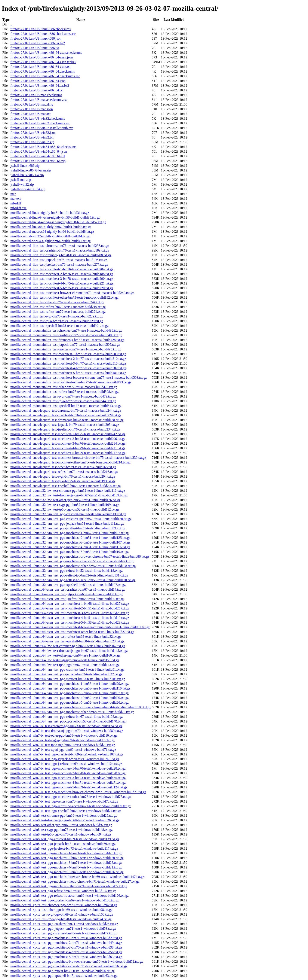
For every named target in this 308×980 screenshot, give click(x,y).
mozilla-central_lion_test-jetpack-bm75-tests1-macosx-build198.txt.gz (58, 260)
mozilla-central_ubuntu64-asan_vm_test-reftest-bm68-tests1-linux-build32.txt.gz (66, 637)
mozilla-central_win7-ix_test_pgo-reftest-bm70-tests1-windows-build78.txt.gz (64, 801)
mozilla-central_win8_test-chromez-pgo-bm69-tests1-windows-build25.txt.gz (64, 815)
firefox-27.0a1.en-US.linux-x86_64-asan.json (41, 57)
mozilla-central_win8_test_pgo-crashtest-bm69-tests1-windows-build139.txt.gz (65, 839)
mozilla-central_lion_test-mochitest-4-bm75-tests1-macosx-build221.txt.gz (62, 283)
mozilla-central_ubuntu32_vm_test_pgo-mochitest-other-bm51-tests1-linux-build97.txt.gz (72, 561)
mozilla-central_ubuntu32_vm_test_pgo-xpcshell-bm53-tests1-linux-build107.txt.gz (68, 585)
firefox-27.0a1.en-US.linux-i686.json (36, 38)
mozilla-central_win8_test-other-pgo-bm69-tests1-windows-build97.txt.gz (61, 825)
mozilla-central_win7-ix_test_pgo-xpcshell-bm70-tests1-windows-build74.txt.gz (65, 811)
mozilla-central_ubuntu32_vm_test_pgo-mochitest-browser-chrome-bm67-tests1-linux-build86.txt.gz (80, 556)
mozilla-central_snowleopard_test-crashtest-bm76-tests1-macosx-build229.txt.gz (66, 415)
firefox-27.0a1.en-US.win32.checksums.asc (40, 123)
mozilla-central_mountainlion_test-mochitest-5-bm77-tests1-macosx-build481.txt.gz (68, 373)
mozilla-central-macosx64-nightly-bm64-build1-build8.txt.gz (52, 232)
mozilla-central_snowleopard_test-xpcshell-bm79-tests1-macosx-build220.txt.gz (65, 486)
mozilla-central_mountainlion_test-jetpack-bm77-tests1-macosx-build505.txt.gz (65, 345)
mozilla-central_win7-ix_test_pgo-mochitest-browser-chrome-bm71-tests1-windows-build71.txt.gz (78, 792)
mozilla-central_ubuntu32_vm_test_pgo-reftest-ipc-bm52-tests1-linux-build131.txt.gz (69, 575)
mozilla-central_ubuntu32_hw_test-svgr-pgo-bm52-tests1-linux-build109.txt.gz (65, 505)
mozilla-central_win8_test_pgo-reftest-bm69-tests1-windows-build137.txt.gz (63, 891)
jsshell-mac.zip (21, 180)
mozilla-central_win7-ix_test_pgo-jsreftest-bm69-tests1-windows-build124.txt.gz (66, 764)
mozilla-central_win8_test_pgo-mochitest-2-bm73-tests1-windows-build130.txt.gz (67, 858)
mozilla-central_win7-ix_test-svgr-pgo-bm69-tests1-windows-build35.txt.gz (62, 740)
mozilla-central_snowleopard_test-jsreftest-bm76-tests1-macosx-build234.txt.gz (65, 429)
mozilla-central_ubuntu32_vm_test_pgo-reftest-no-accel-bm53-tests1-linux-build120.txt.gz (73, 580)
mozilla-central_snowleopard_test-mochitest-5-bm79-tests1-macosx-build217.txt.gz (68, 453)
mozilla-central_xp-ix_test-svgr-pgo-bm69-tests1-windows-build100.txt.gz (62, 914)
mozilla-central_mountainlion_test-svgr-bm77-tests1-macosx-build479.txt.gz (63, 396)
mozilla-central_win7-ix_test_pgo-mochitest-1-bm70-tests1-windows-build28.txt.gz (68, 768)
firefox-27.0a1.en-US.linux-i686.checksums (40, 29)
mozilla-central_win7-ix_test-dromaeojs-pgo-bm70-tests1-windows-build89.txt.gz (67, 731)
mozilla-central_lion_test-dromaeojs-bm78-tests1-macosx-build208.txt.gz (61, 255)
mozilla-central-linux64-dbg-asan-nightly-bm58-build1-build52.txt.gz (58, 222)
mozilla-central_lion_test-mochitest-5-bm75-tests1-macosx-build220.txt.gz (62, 288)
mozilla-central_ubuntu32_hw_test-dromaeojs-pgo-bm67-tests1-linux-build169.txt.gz (69, 495)
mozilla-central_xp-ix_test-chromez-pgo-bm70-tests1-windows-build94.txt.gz (64, 905)
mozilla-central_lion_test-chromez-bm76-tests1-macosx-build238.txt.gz (59, 246)
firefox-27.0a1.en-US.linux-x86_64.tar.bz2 (40, 86)
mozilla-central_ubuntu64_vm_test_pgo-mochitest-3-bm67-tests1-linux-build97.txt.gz (69, 693)
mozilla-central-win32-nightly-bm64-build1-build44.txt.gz (50, 236)
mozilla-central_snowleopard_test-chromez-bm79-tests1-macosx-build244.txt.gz (66, 410)
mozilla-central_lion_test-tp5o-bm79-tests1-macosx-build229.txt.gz (57, 321)
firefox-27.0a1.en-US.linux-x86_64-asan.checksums (46, 53)
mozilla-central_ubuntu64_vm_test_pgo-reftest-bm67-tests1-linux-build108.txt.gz (66, 717)
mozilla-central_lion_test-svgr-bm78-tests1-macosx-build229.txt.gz (56, 316)
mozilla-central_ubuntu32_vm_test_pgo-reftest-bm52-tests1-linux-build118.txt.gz (66, 571)
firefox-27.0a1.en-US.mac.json (31, 109)
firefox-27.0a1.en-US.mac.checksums (36, 95)
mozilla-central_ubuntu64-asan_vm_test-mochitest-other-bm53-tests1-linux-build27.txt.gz (72, 632)
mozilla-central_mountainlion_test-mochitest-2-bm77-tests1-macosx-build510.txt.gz (68, 359)
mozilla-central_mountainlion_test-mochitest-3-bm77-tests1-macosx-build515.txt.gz (68, 363)
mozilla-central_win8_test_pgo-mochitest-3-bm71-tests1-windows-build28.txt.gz (66, 863)
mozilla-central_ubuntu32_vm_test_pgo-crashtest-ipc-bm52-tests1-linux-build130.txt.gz (71, 519)
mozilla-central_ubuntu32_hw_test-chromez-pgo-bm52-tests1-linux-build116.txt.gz (68, 491)
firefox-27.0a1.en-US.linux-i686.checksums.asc (43, 34)
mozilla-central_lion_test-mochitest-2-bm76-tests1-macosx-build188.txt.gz (62, 274)
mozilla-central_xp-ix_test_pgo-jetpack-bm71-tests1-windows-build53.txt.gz (63, 929)
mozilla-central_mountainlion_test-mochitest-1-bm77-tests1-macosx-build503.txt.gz (68, 354)
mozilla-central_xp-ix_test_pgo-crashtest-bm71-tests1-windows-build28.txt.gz (64, 924)
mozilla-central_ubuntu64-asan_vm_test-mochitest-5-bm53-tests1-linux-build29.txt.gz (70, 622)
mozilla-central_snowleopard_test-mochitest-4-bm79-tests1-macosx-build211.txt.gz (68, 448)
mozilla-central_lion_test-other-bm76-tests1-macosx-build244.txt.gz (57, 302)
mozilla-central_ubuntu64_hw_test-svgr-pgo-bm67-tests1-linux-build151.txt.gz (65, 660)
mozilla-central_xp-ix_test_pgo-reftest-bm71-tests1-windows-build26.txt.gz (62, 971)
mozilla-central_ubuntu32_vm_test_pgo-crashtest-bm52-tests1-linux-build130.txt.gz (68, 514)
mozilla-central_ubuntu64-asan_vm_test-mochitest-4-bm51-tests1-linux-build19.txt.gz (70, 618)
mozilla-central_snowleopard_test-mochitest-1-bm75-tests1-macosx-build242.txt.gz (68, 434)
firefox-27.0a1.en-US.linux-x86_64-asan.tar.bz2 (43, 62)
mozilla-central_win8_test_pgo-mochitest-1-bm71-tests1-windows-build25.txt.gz (66, 853)
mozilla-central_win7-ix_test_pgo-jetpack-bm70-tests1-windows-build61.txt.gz (65, 759)
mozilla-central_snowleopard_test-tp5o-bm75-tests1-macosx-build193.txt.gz (63, 481)
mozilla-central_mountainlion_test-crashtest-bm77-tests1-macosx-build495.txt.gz (66, 335)
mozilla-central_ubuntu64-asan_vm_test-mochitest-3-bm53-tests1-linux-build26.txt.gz (70, 613)
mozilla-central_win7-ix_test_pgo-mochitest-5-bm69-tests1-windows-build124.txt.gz (69, 787)
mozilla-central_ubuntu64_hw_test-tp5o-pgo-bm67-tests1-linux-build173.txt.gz (65, 665)
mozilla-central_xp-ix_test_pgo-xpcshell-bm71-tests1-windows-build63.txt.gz (64, 976)
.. (11, 24)
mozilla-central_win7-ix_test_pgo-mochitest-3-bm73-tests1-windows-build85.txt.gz (68, 778)
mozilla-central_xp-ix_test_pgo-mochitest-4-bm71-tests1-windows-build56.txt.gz (66, 952)
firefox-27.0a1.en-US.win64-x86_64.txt (38, 156)
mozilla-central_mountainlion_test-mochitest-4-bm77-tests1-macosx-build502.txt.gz (68, 368)
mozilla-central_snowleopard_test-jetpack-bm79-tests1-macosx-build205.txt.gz (65, 425)
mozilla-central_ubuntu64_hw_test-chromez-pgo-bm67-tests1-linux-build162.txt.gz (68, 646)
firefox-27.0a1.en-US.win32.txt (32, 137)
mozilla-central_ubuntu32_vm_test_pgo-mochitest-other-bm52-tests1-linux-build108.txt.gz (73, 566)
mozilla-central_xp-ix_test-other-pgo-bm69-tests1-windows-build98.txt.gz (61, 910)
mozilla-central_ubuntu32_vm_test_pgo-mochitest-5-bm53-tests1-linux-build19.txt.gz (69, 552)
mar (13, 194)
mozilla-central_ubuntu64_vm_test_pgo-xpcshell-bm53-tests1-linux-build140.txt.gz (68, 721)
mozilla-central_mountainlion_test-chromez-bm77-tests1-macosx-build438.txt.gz (66, 330)
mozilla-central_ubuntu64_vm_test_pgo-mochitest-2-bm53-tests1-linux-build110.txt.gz (70, 688)
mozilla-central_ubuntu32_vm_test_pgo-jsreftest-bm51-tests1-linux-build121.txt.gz (68, 528)
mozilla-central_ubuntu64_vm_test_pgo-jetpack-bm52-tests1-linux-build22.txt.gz (66, 674)
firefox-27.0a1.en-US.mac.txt (30, 114)
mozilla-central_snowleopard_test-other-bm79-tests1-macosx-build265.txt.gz (63, 467)
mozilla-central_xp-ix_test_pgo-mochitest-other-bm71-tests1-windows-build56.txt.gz (69, 966)
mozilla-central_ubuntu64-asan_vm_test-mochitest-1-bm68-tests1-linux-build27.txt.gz (70, 604)
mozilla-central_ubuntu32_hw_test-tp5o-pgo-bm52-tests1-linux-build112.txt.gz (65, 509)
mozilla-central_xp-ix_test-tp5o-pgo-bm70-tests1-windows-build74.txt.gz (61, 919)
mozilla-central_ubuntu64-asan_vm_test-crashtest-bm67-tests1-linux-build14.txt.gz (67, 589)
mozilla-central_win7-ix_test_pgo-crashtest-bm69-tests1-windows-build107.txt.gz (67, 754)
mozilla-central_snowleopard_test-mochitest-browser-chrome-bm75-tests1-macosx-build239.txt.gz (78, 458)
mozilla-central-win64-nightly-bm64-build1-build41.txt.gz (50, 241)
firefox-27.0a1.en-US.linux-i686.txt (35, 48)
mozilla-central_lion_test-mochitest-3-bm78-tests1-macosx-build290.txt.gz (62, 279)
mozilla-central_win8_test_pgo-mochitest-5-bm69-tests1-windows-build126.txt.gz (67, 872)
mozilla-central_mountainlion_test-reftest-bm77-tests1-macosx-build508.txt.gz (64, 392)
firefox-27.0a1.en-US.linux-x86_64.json (38, 81)
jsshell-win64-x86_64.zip (28, 189)
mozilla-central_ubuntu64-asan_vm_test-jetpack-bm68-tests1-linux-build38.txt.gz (66, 594)
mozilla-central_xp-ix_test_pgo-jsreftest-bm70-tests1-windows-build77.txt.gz (64, 933)
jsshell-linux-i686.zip (25, 166)
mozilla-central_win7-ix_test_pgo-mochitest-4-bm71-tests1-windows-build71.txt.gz (68, 783)
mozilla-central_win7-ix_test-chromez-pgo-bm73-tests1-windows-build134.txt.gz (66, 726)
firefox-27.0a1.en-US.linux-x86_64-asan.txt (40, 67)
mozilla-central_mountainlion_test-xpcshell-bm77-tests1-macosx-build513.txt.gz (66, 406)
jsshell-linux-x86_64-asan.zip (31, 170)
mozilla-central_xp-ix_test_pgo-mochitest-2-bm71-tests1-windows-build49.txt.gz (66, 943)
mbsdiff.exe (18, 208)
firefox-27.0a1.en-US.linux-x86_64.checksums (42, 71)
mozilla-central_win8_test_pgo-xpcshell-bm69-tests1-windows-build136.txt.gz (64, 900)
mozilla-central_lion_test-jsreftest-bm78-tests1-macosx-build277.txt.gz (59, 264)
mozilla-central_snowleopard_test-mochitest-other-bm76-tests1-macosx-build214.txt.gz (70, 462)
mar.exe (16, 199)
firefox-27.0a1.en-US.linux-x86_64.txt (37, 90)
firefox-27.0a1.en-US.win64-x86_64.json (39, 151)
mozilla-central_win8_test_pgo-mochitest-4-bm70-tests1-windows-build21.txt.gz (66, 867)
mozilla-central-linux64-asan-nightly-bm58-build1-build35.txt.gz (55, 217)
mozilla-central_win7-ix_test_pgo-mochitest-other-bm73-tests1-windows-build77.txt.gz (70, 797)
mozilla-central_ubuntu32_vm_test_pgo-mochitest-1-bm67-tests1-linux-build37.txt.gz (69, 533)
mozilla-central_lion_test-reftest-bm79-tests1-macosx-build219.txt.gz (58, 307)
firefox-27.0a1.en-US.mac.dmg (32, 104)
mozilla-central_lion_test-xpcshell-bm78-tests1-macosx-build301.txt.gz (59, 326)
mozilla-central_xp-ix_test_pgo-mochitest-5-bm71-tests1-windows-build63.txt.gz (66, 957)
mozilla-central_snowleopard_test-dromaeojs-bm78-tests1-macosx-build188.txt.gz (67, 420)
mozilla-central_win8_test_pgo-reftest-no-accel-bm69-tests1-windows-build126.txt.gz (69, 896)
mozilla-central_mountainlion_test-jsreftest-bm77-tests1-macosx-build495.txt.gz (65, 349)
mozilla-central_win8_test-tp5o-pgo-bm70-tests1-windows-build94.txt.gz (61, 834)
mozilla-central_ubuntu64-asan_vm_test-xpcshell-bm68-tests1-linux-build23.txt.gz (67, 641)
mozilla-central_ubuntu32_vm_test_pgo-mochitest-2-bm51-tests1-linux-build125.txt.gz (70, 538)
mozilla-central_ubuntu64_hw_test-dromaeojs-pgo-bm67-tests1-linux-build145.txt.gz (69, 651)
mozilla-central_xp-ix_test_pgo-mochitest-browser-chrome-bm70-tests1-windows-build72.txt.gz (76, 961)
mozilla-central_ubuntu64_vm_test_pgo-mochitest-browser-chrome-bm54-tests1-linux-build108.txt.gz (81, 707)
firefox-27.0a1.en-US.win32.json (33, 133)
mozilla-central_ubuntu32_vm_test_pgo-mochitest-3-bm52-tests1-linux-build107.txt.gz (70, 542)
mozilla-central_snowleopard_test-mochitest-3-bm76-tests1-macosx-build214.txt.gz (68, 443)
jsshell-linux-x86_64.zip (27, 175)
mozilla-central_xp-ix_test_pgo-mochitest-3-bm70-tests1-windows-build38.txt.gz (66, 947)
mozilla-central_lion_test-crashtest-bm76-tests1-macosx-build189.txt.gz (60, 250)
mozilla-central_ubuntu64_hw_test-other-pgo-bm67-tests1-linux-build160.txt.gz (65, 655)
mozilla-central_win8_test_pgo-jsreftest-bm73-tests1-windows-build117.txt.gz (64, 848)
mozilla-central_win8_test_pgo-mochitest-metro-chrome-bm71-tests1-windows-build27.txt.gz (75, 881)
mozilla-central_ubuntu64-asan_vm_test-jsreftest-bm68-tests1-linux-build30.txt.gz (67, 599)
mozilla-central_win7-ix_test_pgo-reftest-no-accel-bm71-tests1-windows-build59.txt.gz (70, 806)
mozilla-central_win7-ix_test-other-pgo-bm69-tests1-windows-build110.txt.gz (64, 735)
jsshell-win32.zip (22, 184)
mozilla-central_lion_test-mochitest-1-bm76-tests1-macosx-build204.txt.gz (62, 269)
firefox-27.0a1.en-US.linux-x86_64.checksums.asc (45, 76)
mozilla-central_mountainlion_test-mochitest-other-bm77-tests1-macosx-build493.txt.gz (71, 382)
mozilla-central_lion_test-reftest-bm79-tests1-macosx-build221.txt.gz (58, 312)
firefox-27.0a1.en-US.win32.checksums (38, 118)
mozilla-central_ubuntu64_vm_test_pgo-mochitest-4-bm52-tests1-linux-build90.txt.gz (69, 698)
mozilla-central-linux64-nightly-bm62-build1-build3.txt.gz (50, 227)
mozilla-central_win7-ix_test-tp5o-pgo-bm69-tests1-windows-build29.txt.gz (63, 745)
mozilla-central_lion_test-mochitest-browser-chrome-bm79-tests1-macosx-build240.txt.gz (72, 293)
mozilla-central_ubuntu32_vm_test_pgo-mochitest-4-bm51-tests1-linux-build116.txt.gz (70, 547)
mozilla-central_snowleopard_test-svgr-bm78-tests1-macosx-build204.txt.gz (63, 476)
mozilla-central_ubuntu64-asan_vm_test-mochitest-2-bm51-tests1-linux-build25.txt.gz (70, 608)
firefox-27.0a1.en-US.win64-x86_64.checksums (43, 147)
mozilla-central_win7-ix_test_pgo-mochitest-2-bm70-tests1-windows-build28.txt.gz (68, 773)
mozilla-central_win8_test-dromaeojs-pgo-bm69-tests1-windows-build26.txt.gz (65, 820)
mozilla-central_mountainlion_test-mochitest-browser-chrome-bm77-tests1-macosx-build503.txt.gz (78, 378)
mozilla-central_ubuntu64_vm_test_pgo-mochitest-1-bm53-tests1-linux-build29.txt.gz (69, 684)
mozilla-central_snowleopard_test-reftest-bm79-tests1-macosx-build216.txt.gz (64, 472)
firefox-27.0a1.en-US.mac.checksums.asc (39, 100)
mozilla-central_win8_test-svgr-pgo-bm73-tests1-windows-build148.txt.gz (61, 830)
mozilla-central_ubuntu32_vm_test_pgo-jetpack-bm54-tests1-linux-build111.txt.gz (67, 524)
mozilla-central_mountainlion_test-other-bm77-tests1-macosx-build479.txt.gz (64, 387)
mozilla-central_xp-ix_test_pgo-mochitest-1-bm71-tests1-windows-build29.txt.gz (66, 938)
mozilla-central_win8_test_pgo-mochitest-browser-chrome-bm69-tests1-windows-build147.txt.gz (77, 877)
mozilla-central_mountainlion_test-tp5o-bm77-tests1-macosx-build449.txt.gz (63, 401)
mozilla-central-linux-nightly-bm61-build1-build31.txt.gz (50, 213)
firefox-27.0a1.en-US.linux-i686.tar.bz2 (38, 43)
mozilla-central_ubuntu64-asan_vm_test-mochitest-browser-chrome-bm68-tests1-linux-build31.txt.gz (80, 627)
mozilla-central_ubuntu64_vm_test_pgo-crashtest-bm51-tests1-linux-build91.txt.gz (67, 669)
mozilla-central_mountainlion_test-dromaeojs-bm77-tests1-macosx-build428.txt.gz (67, 340)
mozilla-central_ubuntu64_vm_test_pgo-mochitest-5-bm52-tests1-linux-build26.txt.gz (69, 702)
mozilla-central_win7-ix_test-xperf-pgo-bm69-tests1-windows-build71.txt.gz (63, 750)
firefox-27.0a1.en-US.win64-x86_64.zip (38, 161)
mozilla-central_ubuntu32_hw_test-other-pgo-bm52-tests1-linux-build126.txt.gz (65, 500)
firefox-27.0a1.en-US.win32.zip (32, 142)
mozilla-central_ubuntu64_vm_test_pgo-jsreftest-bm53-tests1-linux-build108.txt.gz (68, 679)
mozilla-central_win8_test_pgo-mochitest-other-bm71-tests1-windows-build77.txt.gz (69, 886)
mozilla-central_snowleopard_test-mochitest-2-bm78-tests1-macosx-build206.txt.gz (68, 439)
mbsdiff (16, 203)
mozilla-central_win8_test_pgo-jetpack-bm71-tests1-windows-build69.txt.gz (63, 844)
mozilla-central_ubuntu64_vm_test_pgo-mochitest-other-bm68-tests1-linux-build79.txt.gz (72, 712)
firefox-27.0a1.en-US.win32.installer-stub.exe (42, 128)
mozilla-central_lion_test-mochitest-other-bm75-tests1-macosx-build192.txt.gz (64, 297)
